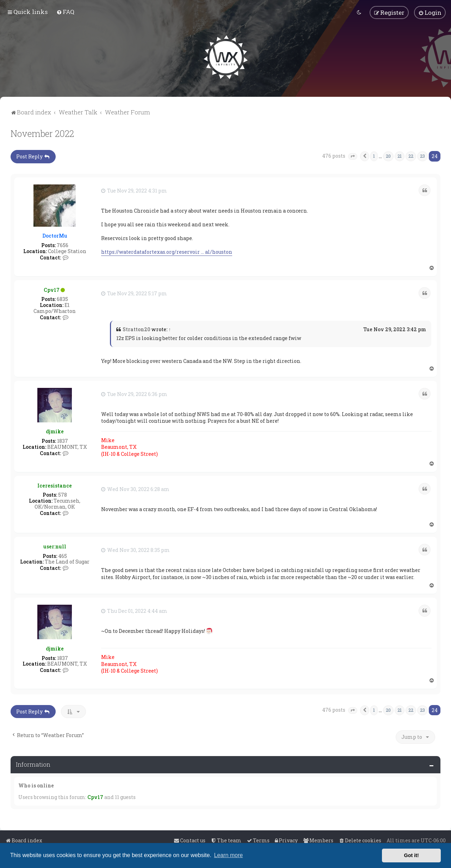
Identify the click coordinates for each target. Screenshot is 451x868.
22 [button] (411, 155)
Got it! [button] (412, 855)
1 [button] (374, 155)
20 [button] (388, 155)
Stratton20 (136, 329)
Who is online (36, 785)
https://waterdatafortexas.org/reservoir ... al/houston (167, 251)
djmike (55, 431)
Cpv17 (52, 289)
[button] (353, 156)
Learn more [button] (228, 855)
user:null (55, 546)
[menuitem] (65, 12)
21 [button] (400, 155)
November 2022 (42, 133)
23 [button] (422, 155)
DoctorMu (55, 235)
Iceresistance (55, 485)
